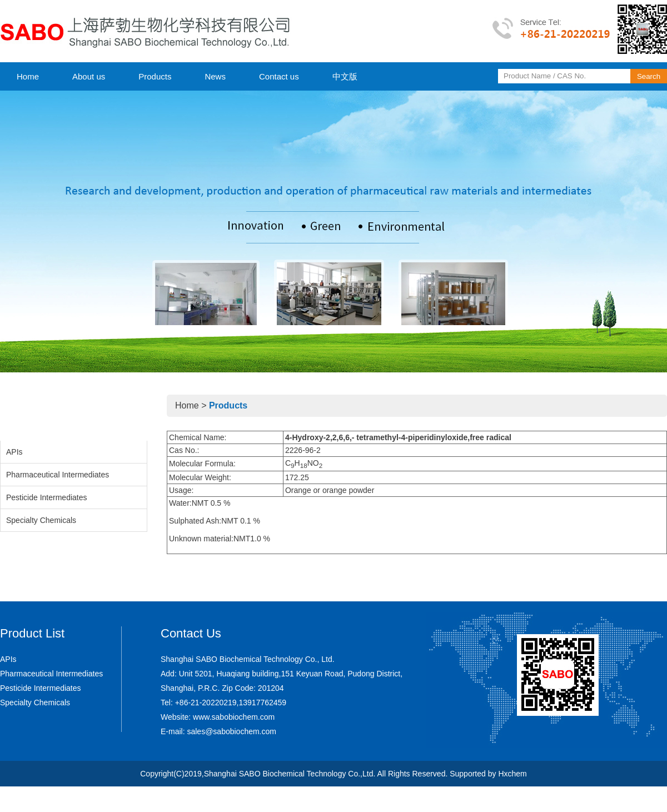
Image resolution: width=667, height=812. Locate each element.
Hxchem (512, 774)
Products (155, 76)
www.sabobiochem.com (234, 717)
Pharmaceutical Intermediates (58, 475)
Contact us (279, 76)
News (215, 76)
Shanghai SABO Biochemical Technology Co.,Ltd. (290, 774)
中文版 (345, 76)
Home (28, 76)
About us (89, 76)
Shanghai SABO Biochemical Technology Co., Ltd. (248, 659)
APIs (14, 452)
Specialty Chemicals (41, 520)
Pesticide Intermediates (47, 497)
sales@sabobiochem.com (232, 731)
